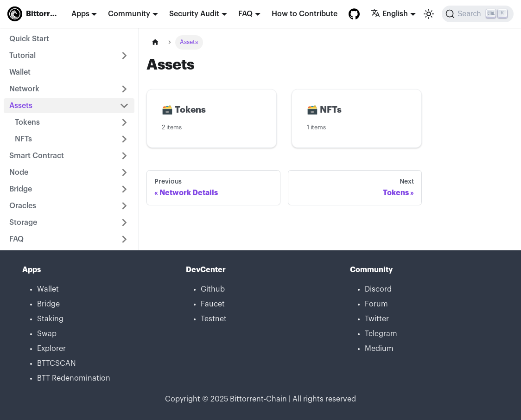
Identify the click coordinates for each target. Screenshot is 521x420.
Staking (50, 319)
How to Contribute (305, 14)
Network (24, 89)
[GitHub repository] (354, 14)
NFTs (23, 139)
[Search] (478, 14)
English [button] (389, 14)
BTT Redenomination (74, 378)
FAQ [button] (245, 14)
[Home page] (155, 42)
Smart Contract (37, 156)
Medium (379, 349)
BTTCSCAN (57, 363)
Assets (21, 106)
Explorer (51, 349)
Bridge (21, 189)
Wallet (20, 72)
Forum (376, 304)
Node (19, 172)
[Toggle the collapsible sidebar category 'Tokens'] (124, 122)
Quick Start (29, 39)
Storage (23, 223)
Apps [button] (80, 14)
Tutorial (22, 56)
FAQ (16, 239)
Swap (47, 334)
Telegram (381, 334)
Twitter (377, 319)
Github (213, 289)
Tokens (27, 122)
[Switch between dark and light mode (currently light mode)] (429, 14)
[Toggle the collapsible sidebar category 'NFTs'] (124, 139)
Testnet (214, 319)
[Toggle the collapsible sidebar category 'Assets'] (124, 106)
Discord (378, 289)
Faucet (213, 304)
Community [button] (129, 14)
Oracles (23, 206)
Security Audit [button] (194, 14)
